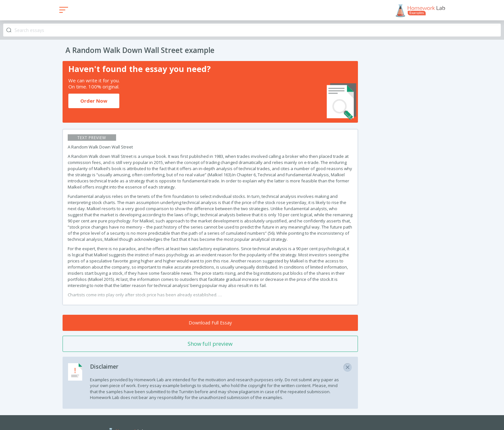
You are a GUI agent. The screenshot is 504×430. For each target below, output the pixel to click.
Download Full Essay (210, 323)
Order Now (94, 101)
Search (9, 30)
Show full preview (210, 344)
